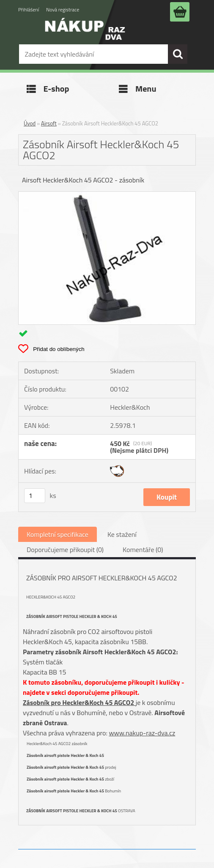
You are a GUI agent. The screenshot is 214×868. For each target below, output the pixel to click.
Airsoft (49, 123)
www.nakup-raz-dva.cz (142, 733)
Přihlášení (29, 10)
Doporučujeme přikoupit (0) (65, 550)
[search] (178, 54)
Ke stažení (122, 534)
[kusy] (35, 496)
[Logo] (85, 35)
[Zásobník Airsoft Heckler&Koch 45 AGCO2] (107, 195)
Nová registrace (63, 10)
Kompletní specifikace (58, 534)
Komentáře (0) (143, 550)
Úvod (30, 123)
